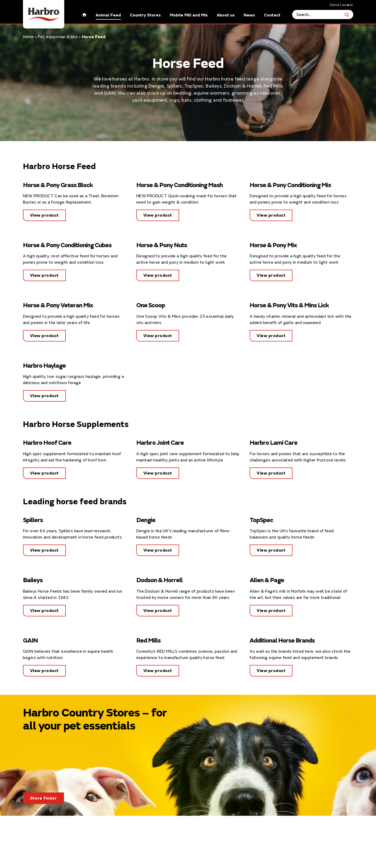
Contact (272, 15)
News (249, 15)
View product (44, 215)
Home (28, 37)
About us (226, 15)
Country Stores (145, 15)
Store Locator (341, 5)
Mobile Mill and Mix (189, 15)
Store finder (43, 798)
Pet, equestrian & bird (58, 37)
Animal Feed (108, 15)
